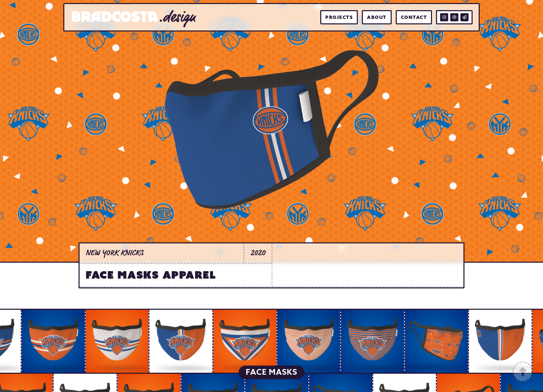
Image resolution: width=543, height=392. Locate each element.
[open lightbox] (52, 341)
